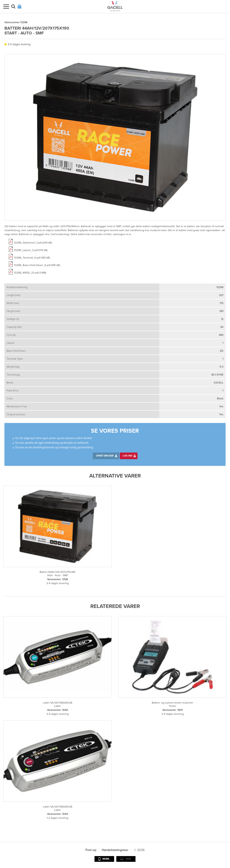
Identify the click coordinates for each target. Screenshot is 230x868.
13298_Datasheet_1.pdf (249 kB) (33, 243)
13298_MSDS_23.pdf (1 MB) (30, 273)
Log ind (128, 456)
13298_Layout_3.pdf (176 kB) (31, 250)
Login (19, 7)
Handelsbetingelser (115, 850)
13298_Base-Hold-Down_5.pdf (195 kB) (37, 265)
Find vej (91, 850)
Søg (13, 7)
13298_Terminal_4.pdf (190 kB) (32, 258)
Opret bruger (105, 456)
